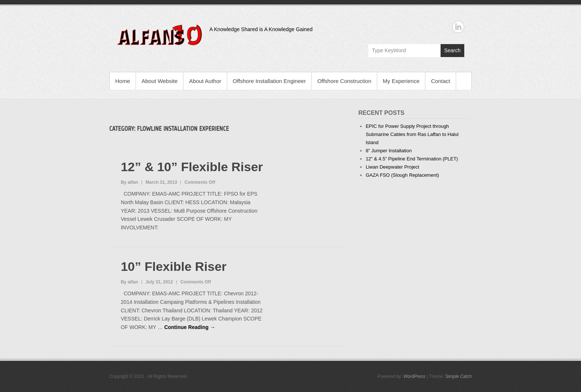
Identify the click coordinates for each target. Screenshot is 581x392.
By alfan (130, 182)
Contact (441, 81)
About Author (205, 81)
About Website (160, 81)
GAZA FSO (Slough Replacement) (402, 175)
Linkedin (458, 27)
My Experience (401, 81)
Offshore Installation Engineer (269, 81)
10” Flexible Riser (174, 266)
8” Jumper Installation (389, 151)
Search (452, 50)
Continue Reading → (190, 327)
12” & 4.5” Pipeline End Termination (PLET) (412, 159)
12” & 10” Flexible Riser (192, 167)
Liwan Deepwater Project (393, 167)
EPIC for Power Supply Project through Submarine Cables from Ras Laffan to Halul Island (412, 134)
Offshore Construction (344, 81)
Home (123, 81)
